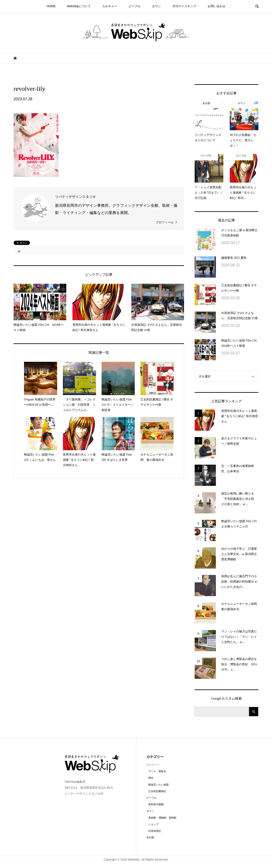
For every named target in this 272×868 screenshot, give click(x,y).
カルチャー (110, 6)
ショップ (153, 824)
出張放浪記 (155, 831)
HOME (51, 6)
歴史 (151, 778)
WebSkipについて (79, 6)
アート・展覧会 (157, 771)
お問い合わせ (217, 6)
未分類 (150, 837)
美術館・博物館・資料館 (162, 818)
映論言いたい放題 (159, 785)
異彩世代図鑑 (156, 804)
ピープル (135, 6)
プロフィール (165, 222)
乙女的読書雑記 (157, 791)
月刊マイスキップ (184, 6)
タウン (156, 6)
